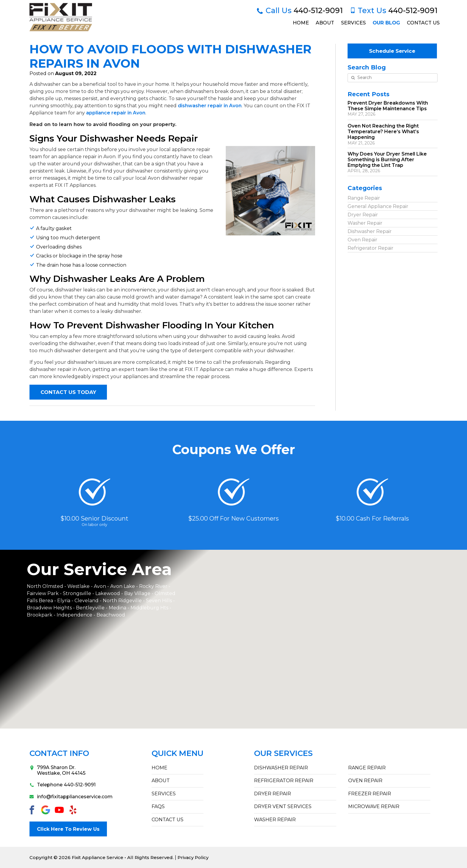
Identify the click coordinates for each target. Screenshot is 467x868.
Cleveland (87, 601)
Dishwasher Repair (370, 231)
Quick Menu (178, 753)
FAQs (158, 806)
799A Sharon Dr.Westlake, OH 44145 (57, 770)
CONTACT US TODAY (68, 392)
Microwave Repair (374, 806)
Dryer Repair (363, 214)
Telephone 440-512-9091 (63, 785)
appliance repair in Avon (116, 113)
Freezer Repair (370, 794)
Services (353, 22)
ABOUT (161, 781)
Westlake (78, 586)
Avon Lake (123, 586)
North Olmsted (45, 586)
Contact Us (423, 22)
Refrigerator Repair (371, 248)
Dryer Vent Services (283, 806)
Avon (100, 586)
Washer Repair (365, 223)
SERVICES (164, 794)
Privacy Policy (193, 857)
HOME (159, 768)
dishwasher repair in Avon (210, 106)
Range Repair (364, 198)
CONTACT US (168, 820)
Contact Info (59, 753)
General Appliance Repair (378, 206)
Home (300, 22)
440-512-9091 (299, 10)
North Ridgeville (122, 601)
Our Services (283, 753)
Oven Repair (362, 239)
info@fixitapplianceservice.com (65, 797)
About (324, 22)
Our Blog (386, 22)
